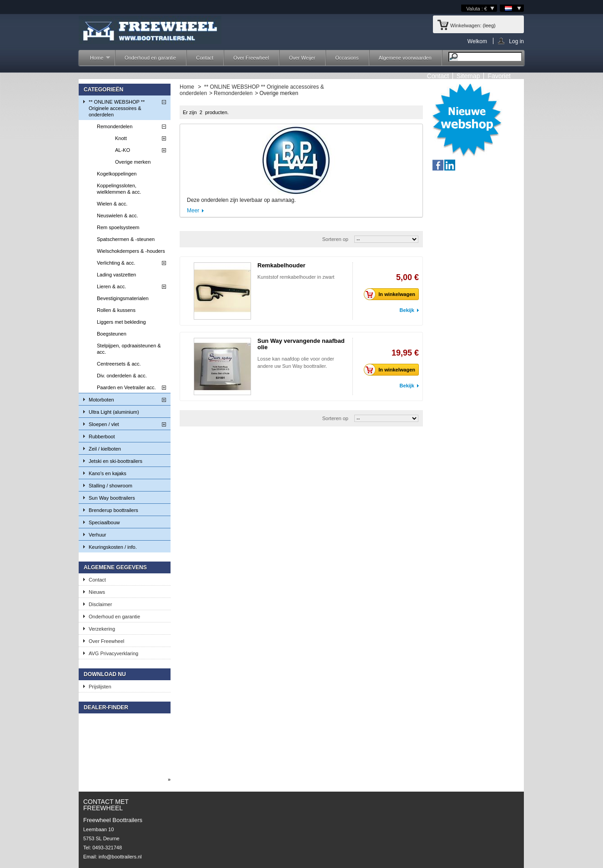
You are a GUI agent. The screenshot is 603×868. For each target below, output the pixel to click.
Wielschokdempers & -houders (131, 251)
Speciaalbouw (104, 522)
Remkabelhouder (281, 265)
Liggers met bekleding (121, 322)
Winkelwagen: (466, 25)
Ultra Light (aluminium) (114, 412)
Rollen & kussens (116, 310)
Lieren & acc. (111, 286)
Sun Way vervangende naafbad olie (301, 344)
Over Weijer (302, 58)
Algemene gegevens (115, 567)
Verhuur (98, 535)
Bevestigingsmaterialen (123, 298)
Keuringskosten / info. (113, 547)
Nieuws (97, 592)
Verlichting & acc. (116, 263)
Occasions (347, 58)
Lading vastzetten (116, 275)
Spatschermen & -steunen (126, 239)
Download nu (105, 674)
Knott (121, 138)
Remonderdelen (115, 126)
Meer (193, 211)
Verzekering (102, 629)
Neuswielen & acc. (118, 216)
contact (438, 76)
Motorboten (101, 400)
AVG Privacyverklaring (113, 653)
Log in (516, 41)
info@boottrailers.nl (120, 857)
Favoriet (499, 76)
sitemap (468, 76)
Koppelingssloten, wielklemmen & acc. (119, 189)
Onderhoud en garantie (150, 58)
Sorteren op (335, 239)
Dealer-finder (106, 707)
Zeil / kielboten (105, 449)
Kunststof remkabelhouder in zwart (296, 277)
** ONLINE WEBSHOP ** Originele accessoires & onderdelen (117, 108)
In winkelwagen (392, 294)
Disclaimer (100, 604)
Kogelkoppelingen (117, 174)
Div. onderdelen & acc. (122, 376)
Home (95, 60)
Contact (205, 58)
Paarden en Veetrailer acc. (126, 387)
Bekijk (407, 310)
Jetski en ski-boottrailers (116, 461)
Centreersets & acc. (119, 364)
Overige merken (133, 162)
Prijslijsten (100, 687)
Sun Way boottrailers (112, 498)
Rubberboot (102, 437)
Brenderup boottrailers (113, 510)
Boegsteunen (112, 334)
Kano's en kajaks (108, 473)
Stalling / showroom (111, 486)
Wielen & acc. (112, 204)
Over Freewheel (251, 58)
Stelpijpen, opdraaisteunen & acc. (129, 349)
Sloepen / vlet (104, 424)
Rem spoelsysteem (118, 227)
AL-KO (123, 150)
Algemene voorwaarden (405, 58)
